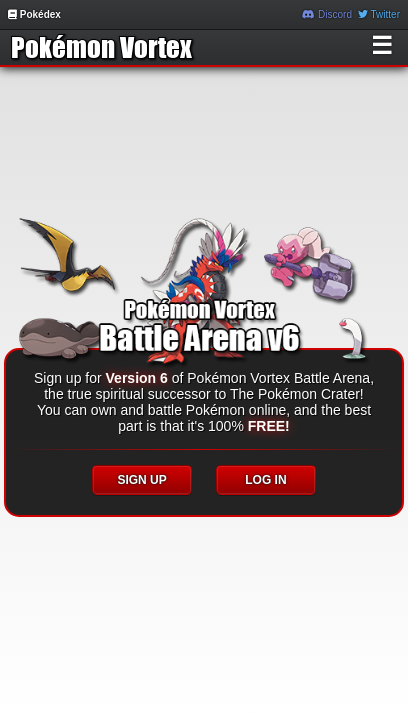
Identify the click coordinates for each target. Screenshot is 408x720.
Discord (327, 14)
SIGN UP (141, 480)
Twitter (379, 14)
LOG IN (265, 480)
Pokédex (34, 14)
